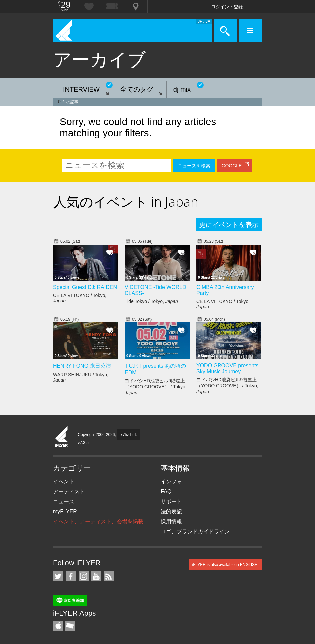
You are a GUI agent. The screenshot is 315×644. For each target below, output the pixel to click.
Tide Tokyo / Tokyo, (151, 301)
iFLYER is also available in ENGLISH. (225, 565)
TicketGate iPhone (70, 626)
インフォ (171, 482)
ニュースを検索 (194, 166)
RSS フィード (109, 576)
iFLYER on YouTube (96, 576)
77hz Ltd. (128, 435)
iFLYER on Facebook (71, 576)
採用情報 (171, 521)
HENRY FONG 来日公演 (82, 366)
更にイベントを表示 (229, 225)
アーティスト (69, 492)
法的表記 (171, 511)
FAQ (166, 492)
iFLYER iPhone (58, 626)
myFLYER (65, 511)
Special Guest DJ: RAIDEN (85, 287)
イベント (64, 482)
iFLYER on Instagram (84, 576)
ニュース (64, 501)
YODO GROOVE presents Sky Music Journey (227, 368)
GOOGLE (232, 166)
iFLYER (62, 437)
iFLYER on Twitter (58, 576)
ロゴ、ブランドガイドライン (195, 531)
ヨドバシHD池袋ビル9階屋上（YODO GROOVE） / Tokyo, (156, 387)
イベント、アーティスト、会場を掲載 (98, 521)
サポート (171, 501)
